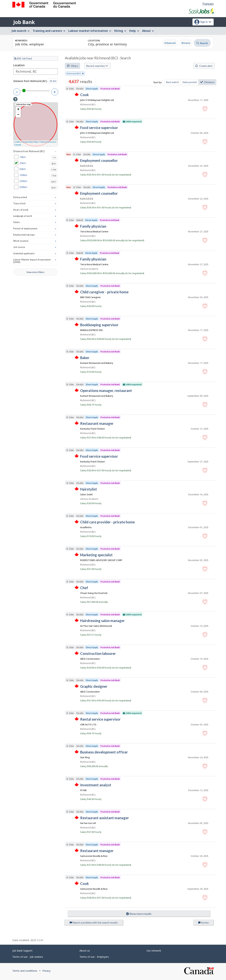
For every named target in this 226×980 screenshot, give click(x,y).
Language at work (36, 217)
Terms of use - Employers (94, 957)
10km (36, 157)
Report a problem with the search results (94, 922)
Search (202, 43)
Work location (36, 242)
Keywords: (21, 41)
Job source (36, 248)
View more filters (35, 272)
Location (19, 65)
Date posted (190, 82)
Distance (207, 82)
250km (36, 181)
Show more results (139, 914)
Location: (94, 41)
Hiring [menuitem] (120, 31)
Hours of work (36, 211)
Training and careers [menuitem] (49, 31)
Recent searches (97, 66)
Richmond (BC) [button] (75, 74)
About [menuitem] (148, 31)
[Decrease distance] (17, 92)
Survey (203, 922)
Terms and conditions (25, 971)
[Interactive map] (36, 124)
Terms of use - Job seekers (28, 957)
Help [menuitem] (134, 31)
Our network (154, 951)
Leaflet (17, 142)
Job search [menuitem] (21, 31)
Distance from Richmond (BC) (30, 81)
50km (36, 169)
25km (36, 163)
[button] (205, 109)
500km (36, 187)
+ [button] (18, 110)
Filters (72, 66)
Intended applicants (36, 254)
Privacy (46, 971)
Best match (173, 82)
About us (85, 951)
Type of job (36, 204)
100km (36, 175)
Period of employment (36, 229)
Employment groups (36, 235)
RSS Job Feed (23, 58)
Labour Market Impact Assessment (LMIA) (36, 262)
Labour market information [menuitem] (90, 31)
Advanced (170, 43)
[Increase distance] (55, 92)
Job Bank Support (22, 951)
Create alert (204, 66)
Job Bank (24, 22)
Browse (186, 43)
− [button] (18, 115)
